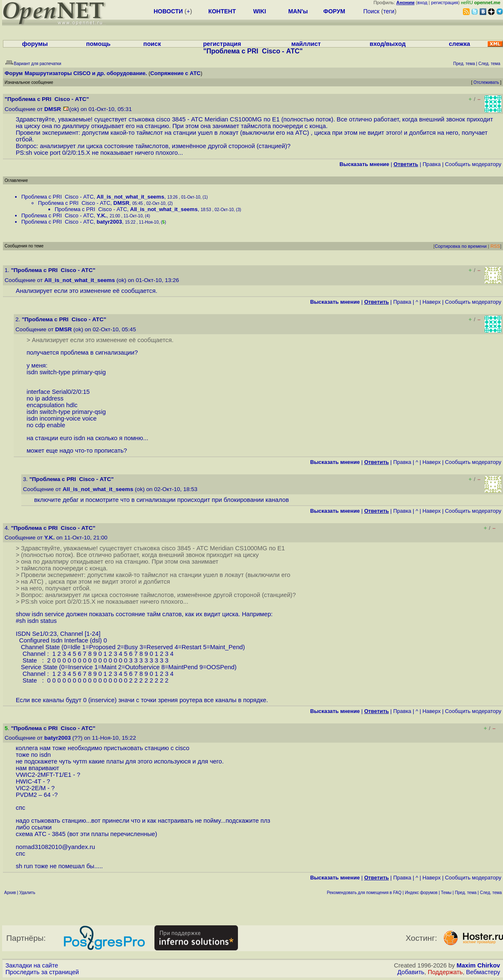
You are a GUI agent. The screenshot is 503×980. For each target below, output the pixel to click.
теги (389, 11)
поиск (152, 44)
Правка (431, 164)
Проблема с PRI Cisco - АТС (57, 197)
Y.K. (102, 215)
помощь (98, 44)
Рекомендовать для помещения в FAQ (364, 893)
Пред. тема (466, 893)
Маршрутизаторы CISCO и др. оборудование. (86, 73)
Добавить (411, 972)
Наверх (432, 302)
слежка (459, 44)
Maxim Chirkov (478, 965)
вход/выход (387, 44)
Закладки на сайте (32, 965)
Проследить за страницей (42, 972)
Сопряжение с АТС (175, 73)
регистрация (445, 3)
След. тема (491, 893)
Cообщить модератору (473, 164)
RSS (495, 246)
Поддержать (445, 972)
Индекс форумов (421, 893)
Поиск (371, 11)
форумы (35, 44)
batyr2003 (110, 222)
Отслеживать (486, 82)
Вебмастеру (483, 972)
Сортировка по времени (461, 246)
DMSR (53, 109)
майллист (306, 44)
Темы (446, 893)
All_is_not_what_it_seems (131, 197)
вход (422, 3)
